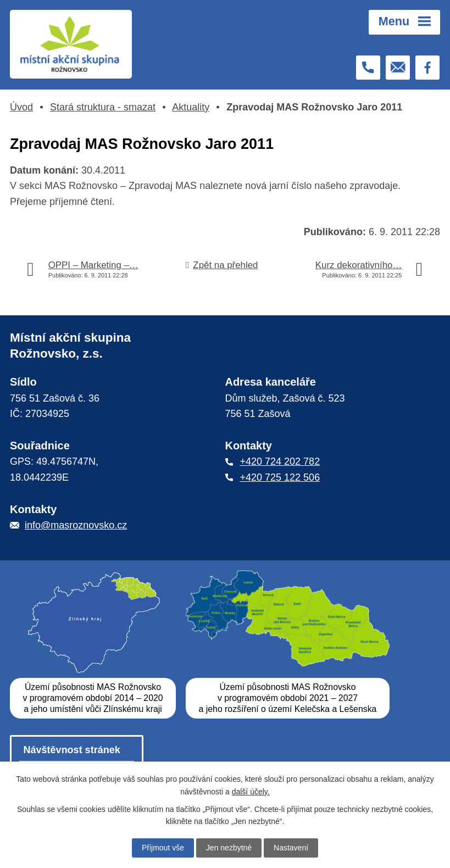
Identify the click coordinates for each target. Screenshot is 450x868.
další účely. (251, 791)
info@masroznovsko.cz (76, 525)
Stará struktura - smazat (103, 107)
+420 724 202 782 (280, 462)
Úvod (21, 107)
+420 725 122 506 (280, 477)
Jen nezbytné (229, 848)
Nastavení (291, 848)
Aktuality (191, 107)
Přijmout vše (163, 848)
